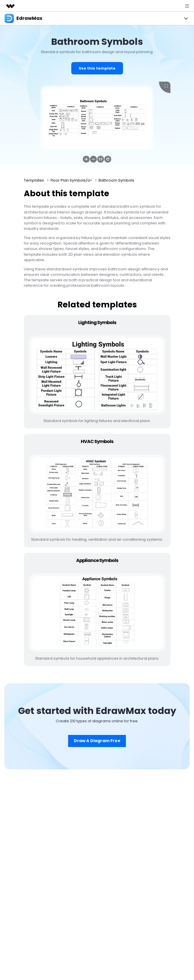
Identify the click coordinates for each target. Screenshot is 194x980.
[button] (86, 159)
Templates (34, 180)
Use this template (97, 68)
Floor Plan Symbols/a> (71, 180)
